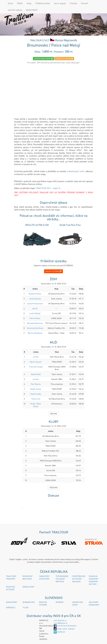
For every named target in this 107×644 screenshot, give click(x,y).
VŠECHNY (54, 487)
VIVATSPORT (44, 579)
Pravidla (73, 3)
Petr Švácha (36, 384)
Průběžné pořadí (43, 3)
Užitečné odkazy (15, 10)
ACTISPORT (77, 579)
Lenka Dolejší (35, 313)
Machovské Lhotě (76, 171)
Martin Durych (36, 362)
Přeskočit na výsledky (64, 59)
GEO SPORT (94, 602)
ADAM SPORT (12, 602)
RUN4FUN (93, 576)
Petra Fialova (35, 318)
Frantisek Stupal (36, 367)
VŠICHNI (53, 414)
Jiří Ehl (36, 357)
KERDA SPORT (29, 587)
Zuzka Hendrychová (35, 303)
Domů (10, 3)
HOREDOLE (11, 607)
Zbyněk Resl (36, 374)
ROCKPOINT (28, 576)
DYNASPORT (94, 605)
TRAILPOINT (11, 576)
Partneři (85, 3)
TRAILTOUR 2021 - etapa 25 (48, 188)
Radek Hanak (36, 389)
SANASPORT (44, 576)
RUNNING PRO (29, 602)
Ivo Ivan (36, 379)
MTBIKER (60, 602)
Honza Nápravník (66, 40)
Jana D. (35, 308)
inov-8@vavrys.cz (61, 623)
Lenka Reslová (35, 299)
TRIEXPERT (11, 579)
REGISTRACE (32, 10)
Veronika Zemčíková (35, 328)
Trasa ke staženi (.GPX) (43, 59)
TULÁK (25, 607)
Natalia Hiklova (35, 294)
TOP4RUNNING (62, 576)
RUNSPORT (94, 579)
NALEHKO (76, 581)
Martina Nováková (35, 333)
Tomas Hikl (36, 399)
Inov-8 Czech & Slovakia (65, 626)
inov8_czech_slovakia (64, 629)
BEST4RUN (27, 579)
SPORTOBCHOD (79, 576)
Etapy (29, 3)
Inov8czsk (59, 632)
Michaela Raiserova (35, 323)
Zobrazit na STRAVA (53, 271)
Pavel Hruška (36, 394)
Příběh (20, 3)
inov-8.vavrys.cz (60, 620)
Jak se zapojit (60, 3)
